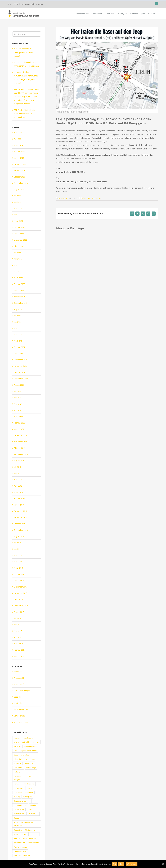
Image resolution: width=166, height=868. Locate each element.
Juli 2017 (17, 618)
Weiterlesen (131, 864)
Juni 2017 (18, 625)
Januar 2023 (19, 234)
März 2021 (18, 341)
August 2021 (19, 309)
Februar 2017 (19, 650)
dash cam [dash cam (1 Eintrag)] (17, 746)
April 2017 (18, 637)
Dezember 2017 (21, 587)
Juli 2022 (17, 252)
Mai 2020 (18, 404)
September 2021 (21, 303)
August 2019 (19, 461)
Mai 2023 (18, 208)
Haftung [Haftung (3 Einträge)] (17, 772)
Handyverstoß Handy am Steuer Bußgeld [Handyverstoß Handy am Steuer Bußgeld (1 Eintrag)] (26, 778)
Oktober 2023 (20, 177)
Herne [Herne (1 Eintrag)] (16, 784)
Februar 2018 (19, 574)
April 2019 (18, 486)
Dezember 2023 (21, 164)
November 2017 (21, 593)
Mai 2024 (18, 133)
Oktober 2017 (20, 599)
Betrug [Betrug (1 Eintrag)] (16, 742)
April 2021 (18, 334)
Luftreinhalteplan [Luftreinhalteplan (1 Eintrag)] (20, 805)
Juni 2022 (18, 259)
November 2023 (21, 170)
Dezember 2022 (21, 240)
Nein (121, 864)
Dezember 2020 (21, 360)
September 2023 (21, 183)
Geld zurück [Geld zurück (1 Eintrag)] (18, 768)
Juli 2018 (17, 543)
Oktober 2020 (20, 372)
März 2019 (18, 492)
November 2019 (21, 442)
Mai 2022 (18, 265)
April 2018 (18, 562)
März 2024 (18, 145)
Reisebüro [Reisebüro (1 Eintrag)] (18, 830)
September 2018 (21, 530)
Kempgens (63, 198)
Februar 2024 (19, 152)
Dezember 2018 (21, 511)
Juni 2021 (18, 322)
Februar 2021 (19, 347)
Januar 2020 (19, 429)
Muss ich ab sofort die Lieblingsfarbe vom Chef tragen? (24, 52)
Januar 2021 (19, 353)
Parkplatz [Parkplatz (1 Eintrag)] (31, 809)
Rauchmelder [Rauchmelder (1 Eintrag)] (33, 814)
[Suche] (15, 34)
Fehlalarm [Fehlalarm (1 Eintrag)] (17, 763)
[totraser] (107, 70)
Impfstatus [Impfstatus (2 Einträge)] (29, 793)
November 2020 (21, 366)
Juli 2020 (17, 391)
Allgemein (86, 198)
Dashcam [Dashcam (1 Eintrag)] (36, 742)
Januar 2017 (19, 656)
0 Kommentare (97, 198)
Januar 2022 (19, 290)
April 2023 (18, 215)
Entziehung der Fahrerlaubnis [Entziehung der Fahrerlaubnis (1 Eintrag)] (25, 751)
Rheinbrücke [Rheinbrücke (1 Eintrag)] (30, 830)
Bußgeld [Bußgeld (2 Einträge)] (25, 742)
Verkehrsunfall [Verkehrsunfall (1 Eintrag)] (34, 843)
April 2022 (18, 271)
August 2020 (19, 385)
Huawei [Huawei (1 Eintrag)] (30, 788)
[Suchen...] (27, 34)
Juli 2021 (17, 316)
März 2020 (18, 416)
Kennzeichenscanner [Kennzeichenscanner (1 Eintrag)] (22, 801)
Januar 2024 (19, 158)
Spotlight (18, 697)
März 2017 (18, 644)
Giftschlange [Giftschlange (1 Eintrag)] (31, 768)
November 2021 (21, 297)
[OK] (163, 864)
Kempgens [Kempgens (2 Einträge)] (28, 797)
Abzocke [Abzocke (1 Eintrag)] (17, 738)
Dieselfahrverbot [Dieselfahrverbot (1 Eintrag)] (31, 746)
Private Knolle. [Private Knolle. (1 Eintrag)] (19, 814)
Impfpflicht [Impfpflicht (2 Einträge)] (18, 793)
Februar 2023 (19, 227)
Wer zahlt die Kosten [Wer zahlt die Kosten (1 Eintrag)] (22, 856)
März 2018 (18, 568)
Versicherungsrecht (22, 722)
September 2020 (21, 379)
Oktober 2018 (20, 524)
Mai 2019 (18, 480)
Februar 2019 (19, 498)
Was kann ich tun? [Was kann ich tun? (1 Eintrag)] (21, 847)
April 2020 (18, 410)
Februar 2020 (19, 423)
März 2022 (18, 278)
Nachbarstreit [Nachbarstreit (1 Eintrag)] (19, 809)
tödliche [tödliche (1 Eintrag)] (17, 838)
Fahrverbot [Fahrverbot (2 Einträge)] (31, 759)
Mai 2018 (18, 555)
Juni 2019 (18, 473)
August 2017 (19, 612)
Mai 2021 (18, 328)
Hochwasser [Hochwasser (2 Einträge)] (19, 788)
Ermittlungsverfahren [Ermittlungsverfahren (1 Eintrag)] (22, 755)
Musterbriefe (19, 684)
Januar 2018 (19, 580)
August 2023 (19, 189)
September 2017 (21, 606)
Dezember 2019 (21, 435)
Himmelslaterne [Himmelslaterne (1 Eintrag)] (28, 784)
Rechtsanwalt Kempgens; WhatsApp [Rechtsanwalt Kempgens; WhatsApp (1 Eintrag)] (23, 824)
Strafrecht (18, 703)
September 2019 (21, 454)
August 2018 (19, 536)
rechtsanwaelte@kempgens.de (32, 4)
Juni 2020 (18, 398)
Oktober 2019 (20, 448)
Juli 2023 (17, 196)
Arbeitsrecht (19, 678)
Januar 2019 (19, 505)
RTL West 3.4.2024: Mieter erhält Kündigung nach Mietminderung (25, 114)
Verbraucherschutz (22, 709)
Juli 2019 (17, 467)
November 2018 (21, 517)
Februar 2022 (19, 284)
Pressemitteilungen (22, 691)
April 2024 (18, 139)
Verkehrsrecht (20, 716)
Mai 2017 (18, 631)
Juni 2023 (18, 202)
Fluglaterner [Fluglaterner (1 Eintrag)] (29, 763)
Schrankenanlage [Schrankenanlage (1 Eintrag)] (20, 834)
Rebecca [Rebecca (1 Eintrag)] (17, 818)
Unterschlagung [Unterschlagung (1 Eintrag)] (29, 838)
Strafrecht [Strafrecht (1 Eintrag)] (34, 834)
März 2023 (18, 221)
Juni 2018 (18, 549)
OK (114, 864)
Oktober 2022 (20, 246)
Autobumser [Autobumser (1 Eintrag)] (28, 738)
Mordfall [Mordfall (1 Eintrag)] (33, 805)
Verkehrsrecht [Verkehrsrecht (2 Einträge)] (19, 843)
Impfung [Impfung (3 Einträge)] (17, 797)
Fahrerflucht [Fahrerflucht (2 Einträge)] (18, 759)
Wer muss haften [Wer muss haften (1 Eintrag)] (20, 851)
